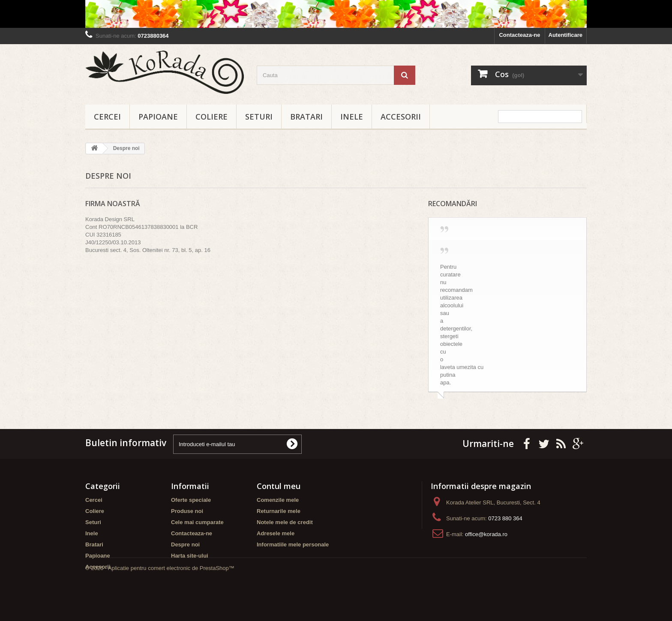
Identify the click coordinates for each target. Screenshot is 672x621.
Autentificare (565, 35)
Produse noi (187, 511)
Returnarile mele (279, 511)
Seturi (259, 117)
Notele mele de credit (285, 522)
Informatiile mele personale (293, 544)
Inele (352, 117)
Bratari (306, 117)
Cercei (107, 117)
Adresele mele (276, 533)
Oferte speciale (191, 500)
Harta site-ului (190, 556)
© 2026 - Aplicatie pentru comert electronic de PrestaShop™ (160, 598)
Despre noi (185, 544)
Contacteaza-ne (519, 35)
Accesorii (401, 117)
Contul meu (279, 486)
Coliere (211, 117)
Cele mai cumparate (197, 522)
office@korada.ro (486, 534)
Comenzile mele (278, 500)
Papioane (158, 117)
